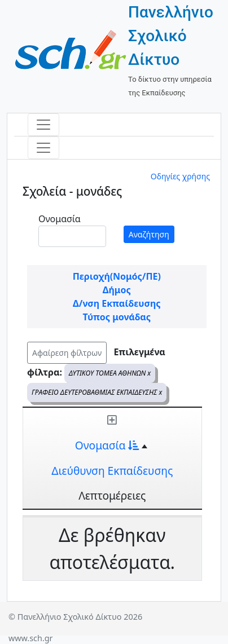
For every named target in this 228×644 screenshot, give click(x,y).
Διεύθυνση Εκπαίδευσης (112, 471)
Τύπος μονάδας (117, 317)
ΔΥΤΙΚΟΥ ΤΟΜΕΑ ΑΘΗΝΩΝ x (110, 373)
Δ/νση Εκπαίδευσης (117, 303)
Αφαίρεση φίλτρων (67, 353)
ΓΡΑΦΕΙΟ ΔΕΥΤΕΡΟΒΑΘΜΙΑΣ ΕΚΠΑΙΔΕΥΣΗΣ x (97, 392)
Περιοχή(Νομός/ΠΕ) (117, 276)
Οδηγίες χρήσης (180, 176)
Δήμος (117, 290)
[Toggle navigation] (43, 125)
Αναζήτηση (149, 234)
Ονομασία (60, 219)
